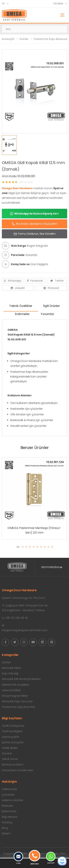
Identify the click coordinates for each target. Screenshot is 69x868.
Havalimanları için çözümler (28, 426)
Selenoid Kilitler (11, 690)
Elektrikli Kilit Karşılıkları (16, 685)
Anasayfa (8, 39)
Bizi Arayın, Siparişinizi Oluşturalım (34, 224)
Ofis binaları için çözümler (27, 414)
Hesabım (58, 4)
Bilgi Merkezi (10, 817)
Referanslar (9, 811)
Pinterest (51, 288)
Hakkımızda (9, 789)
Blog (5, 828)
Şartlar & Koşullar (13, 742)
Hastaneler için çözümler (26, 409)
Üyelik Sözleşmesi (13, 726)
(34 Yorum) (26, 182)
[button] (18, 547)
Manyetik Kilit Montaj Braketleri (21, 679)
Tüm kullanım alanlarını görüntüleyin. (34, 403)
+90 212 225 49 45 (15, 618)
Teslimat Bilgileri (12, 731)
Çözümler (8, 795)
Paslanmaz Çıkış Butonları (19, 707)
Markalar (8, 806)
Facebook (35, 281)
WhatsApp (13, 281)
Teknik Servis (10, 759)
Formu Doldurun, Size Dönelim (34, 234)
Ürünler (24, 39)
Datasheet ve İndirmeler (18, 770)
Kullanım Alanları (13, 800)
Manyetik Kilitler (12, 668)
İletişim (6, 833)
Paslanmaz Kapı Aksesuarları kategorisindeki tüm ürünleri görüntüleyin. (29, 377)
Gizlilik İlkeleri (10, 748)
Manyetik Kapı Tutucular (17, 701)
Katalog (7, 822)
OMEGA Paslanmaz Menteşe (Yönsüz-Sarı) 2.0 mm (34, 530)
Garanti (7, 753)
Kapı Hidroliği (10, 673)
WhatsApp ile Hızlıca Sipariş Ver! (34, 214)
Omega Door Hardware (17, 188)
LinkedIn (18, 288)
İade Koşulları (10, 737)
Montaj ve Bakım (13, 765)
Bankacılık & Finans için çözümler (32, 420)
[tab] (21, 307)
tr (3, 4)
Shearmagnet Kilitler (15, 696)
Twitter (57, 281)
